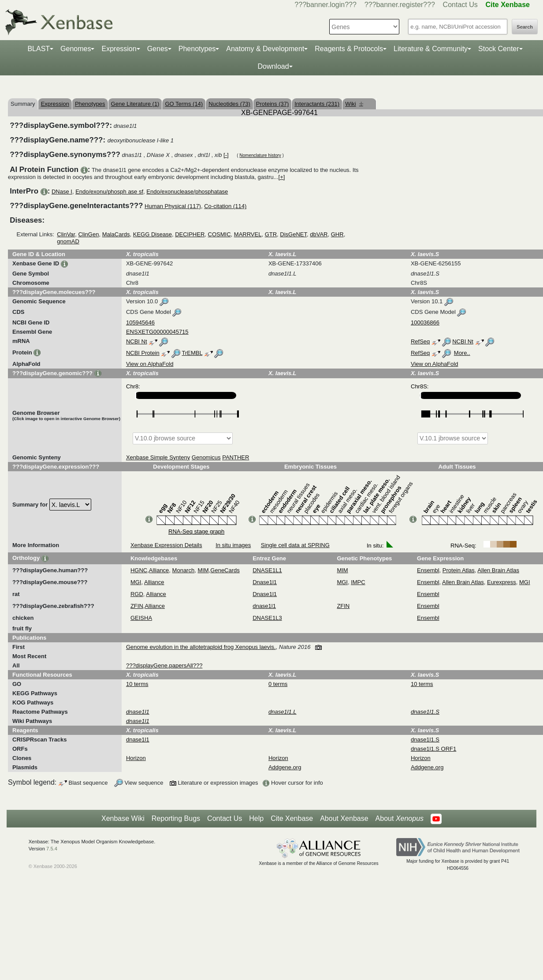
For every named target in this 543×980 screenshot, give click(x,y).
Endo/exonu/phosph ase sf (109, 192)
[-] (226, 155)
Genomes (76, 49)
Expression (119, 49)
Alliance (159, 570)
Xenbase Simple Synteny (158, 457)
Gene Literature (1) (135, 104)
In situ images (233, 545)
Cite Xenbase (292, 818)
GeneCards (225, 570)
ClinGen (88, 234)
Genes (158, 49)
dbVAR (319, 234)
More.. (462, 353)
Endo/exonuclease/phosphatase (187, 192)
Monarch (184, 570)
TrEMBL (192, 353)
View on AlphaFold (150, 364)
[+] (282, 177)
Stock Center (498, 49)
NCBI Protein (143, 353)
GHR (337, 234)
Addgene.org (285, 767)
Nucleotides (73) (229, 104)
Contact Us (460, 5)
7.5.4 (52, 849)
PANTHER (236, 457)
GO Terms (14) (184, 104)
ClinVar (66, 234)
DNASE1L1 (267, 570)
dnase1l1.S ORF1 (433, 749)
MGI (136, 582)
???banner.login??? (325, 5)
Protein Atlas (459, 570)
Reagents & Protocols (349, 49)
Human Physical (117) (173, 206)
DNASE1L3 (267, 618)
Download (273, 66)
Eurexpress (502, 582)
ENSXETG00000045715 (157, 332)
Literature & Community (431, 49)
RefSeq (420, 341)
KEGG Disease (152, 234)
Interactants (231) (317, 104)
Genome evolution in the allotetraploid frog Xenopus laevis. (201, 647)
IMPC (358, 582)
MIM (203, 570)
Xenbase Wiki (123, 818)
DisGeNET (293, 234)
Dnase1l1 (265, 582)
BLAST (39, 49)
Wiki (354, 104)
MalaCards (116, 234)
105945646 (140, 322)
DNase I (62, 192)
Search (525, 27)
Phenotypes (197, 49)
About (400, 819)
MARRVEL (248, 234)
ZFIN (137, 606)
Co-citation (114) (225, 206)
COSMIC (219, 234)
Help (256, 818)
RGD (137, 594)
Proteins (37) (272, 104)
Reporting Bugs (176, 818)
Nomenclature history (260, 155)
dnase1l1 (264, 606)
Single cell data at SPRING (295, 545)
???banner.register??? (400, 5)
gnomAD (68, 241)
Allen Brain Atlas (498, 570)
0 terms (278, 684)
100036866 (425, 322)
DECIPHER (190, 234)
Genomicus (206, 457)
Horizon (136, 758)
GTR (271, 234)
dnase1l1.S (425, 740)
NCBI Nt (137, 341)
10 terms (137, 684)
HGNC (139, 570)
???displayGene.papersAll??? (164, 665)
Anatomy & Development (265, 49)
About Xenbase (344, 818)
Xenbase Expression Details (166, 545)
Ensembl (428, 570)
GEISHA (141, 618)
